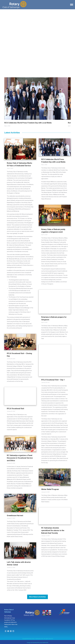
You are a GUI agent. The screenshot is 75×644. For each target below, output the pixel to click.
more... (6, 627)
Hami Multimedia (44, 643)
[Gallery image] (36, 99)
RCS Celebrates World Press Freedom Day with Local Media (28, 123)
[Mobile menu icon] (72, 5)
